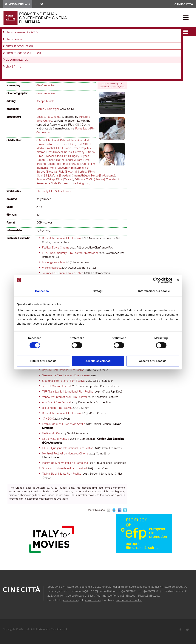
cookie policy (93, 600)
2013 (55, 31)
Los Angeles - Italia (54, 262)
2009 (49, 46)
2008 (57, 46)
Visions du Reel (51, 268)
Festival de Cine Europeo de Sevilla (64, 424)
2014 (9, 46)
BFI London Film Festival (57, 408)
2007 (65, 46)
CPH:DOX (48, 419)
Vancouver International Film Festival (64, 397)
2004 (90, 46)
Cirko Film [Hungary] (68, 156)
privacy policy (71, 600)
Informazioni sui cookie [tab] (154, 291)
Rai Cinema (53, 117)
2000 (9, 51)
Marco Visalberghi (48, 109)
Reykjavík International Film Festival (64, 370)
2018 (92, 41)
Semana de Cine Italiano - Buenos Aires (66, 375)
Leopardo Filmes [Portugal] (64, 164)
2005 (82, 46)
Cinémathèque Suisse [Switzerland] (94, 176)
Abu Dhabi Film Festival (56, 402)
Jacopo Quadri (45, 101)
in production (14, 41)
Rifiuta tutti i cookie (43, 361)
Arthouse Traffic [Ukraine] (90, 179)
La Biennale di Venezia (56, 439)
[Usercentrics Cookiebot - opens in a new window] (156, 280)
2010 (40, 46)
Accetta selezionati (98, 361)
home (6, 31)
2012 (25, 46)
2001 (114, 46)
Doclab (41, 117)
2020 (76, 41)
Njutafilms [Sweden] (58, 176)
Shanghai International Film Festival (64, 381)
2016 (108, 41)
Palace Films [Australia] (74, 140)
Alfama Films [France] (50, 152)
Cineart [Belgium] (71, 144)
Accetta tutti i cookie (153, 361)
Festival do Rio (51, 433)
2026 (28, 41)
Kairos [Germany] (75, 152)
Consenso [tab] (42, 291)
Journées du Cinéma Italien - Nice (63, 273)
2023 (52, 41)
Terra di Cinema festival (56, 386)
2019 (84, 41)
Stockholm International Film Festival (65, 468)
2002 (106, 46)
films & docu (20, 31)
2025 (36, 41)
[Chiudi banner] (178, 280)
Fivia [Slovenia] (68, 172)
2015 (115, 41)
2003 (98, 46)
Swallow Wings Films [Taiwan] (55, 179)
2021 (68, 41)
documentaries (40, 31)
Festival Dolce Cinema (56, 248)
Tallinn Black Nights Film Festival (62, 474)
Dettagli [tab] (98, 291)
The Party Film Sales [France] (54, 191)
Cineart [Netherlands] (60, 160)
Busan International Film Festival (62, 238)
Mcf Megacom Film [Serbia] (67, 168)
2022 (60, 41)
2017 (100, 41)
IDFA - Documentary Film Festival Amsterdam (70, 253)
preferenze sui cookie (129, 600)
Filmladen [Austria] (48, 144)
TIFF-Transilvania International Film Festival (68, 392)
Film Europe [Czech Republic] (74, 148)
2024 (44, 41)
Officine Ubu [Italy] (48, 140)
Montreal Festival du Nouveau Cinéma (65, 454)
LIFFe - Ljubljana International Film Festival (68, 448)
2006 (73, 46)
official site (107, 76)
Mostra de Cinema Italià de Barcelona (65, 463)
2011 (33, 46)
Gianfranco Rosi (46, 78)
